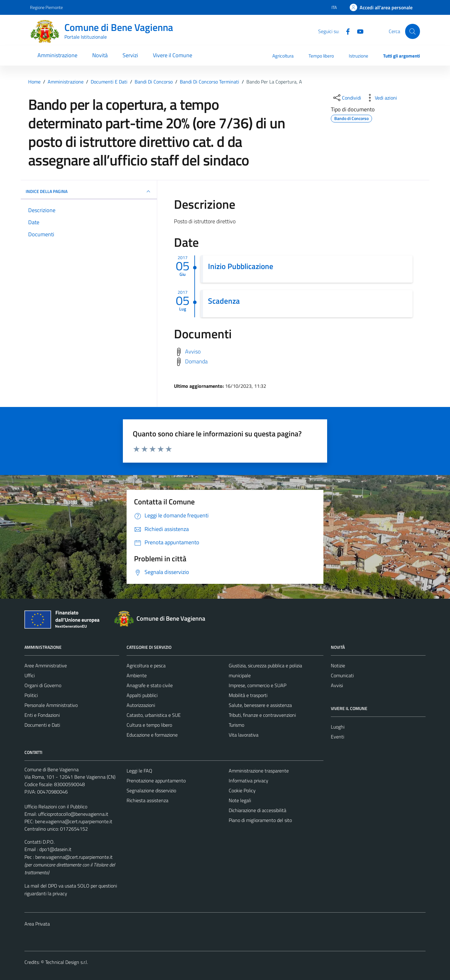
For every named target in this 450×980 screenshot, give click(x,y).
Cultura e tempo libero (149, 725)
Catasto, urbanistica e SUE (154, 715)
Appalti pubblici (142, 695)
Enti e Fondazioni (42, 715)
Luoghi (338, 727)
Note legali (240, 800)
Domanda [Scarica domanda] (196, 361)
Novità (100, 55)
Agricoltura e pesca (146, 665)
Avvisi (337, 685)
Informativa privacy (249, 781)
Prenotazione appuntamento (156, 781)
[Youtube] (358, 31)
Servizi (130, 55)
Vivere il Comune (173, 55)
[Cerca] (413, 31)
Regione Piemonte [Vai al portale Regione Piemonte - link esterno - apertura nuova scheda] (46, 7)
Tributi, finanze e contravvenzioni (262, 715)
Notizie (338, 665)
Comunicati (342, 675)
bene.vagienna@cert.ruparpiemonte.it (74, 821)
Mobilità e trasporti (248, 695)
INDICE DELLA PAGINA (89, 191)
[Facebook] (345, 31)
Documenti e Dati (42, 725)
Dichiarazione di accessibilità (257, 810)
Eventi (337, 737)
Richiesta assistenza (147, 800)
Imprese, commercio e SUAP (257, 685)
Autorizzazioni (141, 705)
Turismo (236, 725)
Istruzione (359, 56)
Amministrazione (57, 55)
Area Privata (37, 924)
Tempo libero (321, 56)
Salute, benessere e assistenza (260, 705)
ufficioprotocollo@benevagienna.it (73, 814)
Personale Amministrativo (51, 705)
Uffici (30, 675)
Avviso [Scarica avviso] (193, 351)
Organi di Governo (43, 685)
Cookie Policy (242, 790)
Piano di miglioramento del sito (260, 820)
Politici (31, 695)
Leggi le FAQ (139, 771)
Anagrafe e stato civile (150, 685)
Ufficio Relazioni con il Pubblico (56, 807)
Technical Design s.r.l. (67, 962)
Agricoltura (283, 56)
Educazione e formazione (152, 735)
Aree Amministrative (46, 665)
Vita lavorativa (244, 735)
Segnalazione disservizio (151, 790)
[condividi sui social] (347, 98)
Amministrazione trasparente (259, 771)
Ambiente (137, 675)
